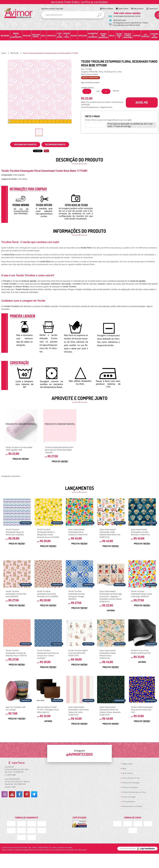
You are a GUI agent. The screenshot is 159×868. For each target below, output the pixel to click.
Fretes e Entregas (129, 797)
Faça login (59, 9)
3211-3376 (10, 787)
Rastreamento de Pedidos (132, 806)
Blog (124, 768)
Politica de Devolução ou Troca (134, 792)
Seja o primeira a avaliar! (90, 82)
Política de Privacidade (131, 783)
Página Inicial (127, 764)
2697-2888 (10, 775)
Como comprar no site (131, 778)
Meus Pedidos (108, 9)
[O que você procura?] (99, 15)
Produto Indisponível (21, 426)
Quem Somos (128, 773)
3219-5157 (120, 20)
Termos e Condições (130, 787)
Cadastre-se (153, 9)
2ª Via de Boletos (129, 802)
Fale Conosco (138, 9)
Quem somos (123, 9)
